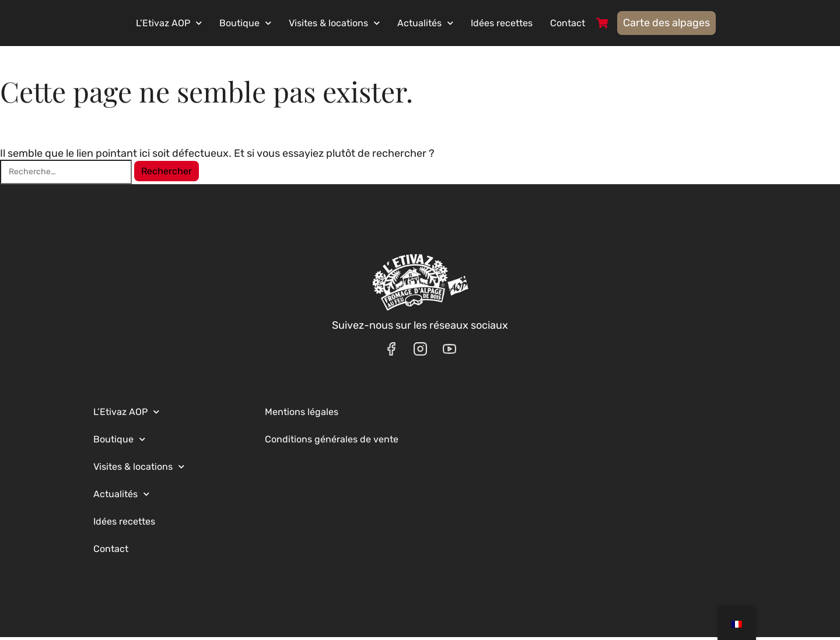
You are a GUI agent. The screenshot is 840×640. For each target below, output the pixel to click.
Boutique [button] (274, 24)
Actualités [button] (454, 24)
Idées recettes (531, 24)
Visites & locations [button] (363, 24)
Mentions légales (302, 415)
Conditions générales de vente (332, 442)
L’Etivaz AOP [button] (198, 24)
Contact (597, 24)
